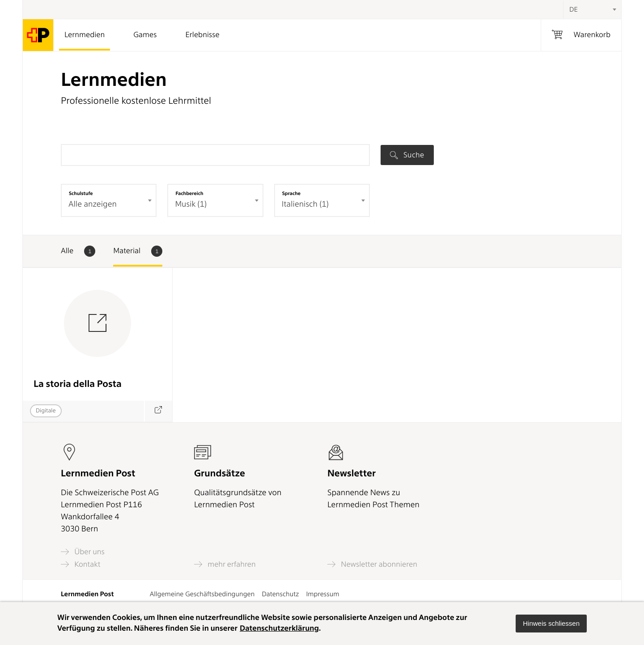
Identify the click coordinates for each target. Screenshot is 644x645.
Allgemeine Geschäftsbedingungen (202, 594)
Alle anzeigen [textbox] (93, 204)
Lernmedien (85, 35)
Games (145, 35)
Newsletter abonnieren (372, 564)
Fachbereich (189, 193)
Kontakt (80, 564)
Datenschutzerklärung (279, 628)
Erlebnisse (202, 35)
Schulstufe (81, 193)
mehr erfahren (225, 564)
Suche (407, 155)
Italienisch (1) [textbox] (305, 204)
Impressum (322, 594)
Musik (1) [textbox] (191, 204)
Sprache (291, 193)
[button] (551, 624)
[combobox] (592, 9)
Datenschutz (280, 594)
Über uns (83, 552)
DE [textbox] (574, 9)
